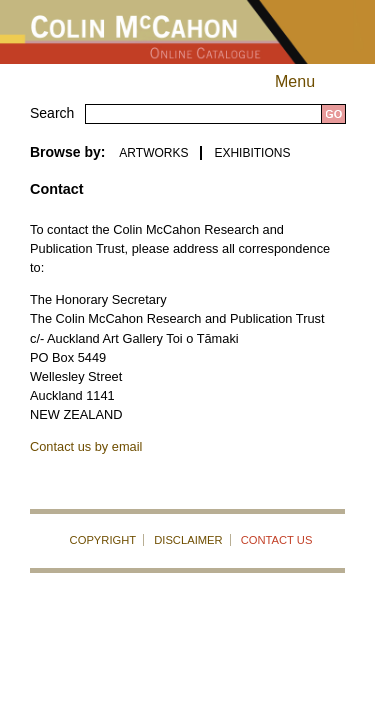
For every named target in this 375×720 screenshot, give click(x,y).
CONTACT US (277, 540)
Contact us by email (86, 446)
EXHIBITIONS (252, 153)
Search (52, 113)
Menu (312, 81)
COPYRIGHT (103, 540)
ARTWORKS (153, 153)
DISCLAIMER (188, 540)
